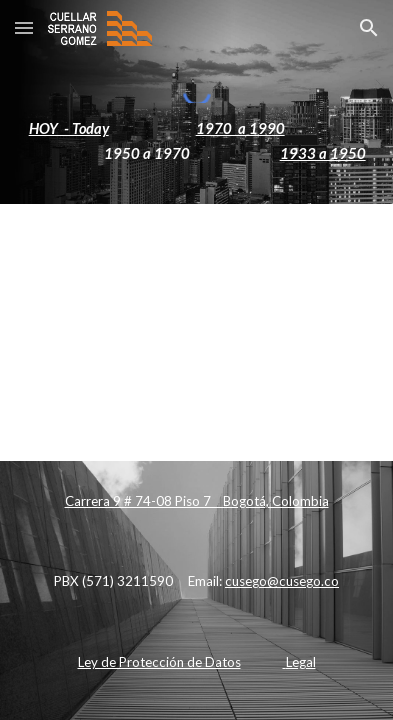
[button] (24, 27)
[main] (196, 141)
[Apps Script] (196, 328)
